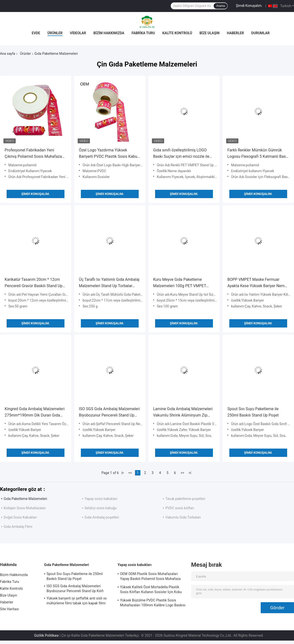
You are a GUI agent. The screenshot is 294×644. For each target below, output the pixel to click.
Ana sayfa (8, 54)
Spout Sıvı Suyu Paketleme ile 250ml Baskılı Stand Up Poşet (253, 412)
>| (190, 473)
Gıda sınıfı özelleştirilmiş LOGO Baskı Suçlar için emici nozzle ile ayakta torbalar (181, 154)
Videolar (78, 33)
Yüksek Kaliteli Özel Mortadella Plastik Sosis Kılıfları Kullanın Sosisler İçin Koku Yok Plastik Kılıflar (151, 590)
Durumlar (261, 33)
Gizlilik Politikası (46, 635)
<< (130, 473)
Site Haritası (9, 609)
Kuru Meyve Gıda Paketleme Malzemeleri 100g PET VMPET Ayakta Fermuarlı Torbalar (180, 283)
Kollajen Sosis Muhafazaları (25, 508)
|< (123, 473)
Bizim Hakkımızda (109, 33)
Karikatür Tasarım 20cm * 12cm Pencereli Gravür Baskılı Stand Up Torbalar (34, 283)
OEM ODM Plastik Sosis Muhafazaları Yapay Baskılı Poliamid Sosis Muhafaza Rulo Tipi (150, 577)
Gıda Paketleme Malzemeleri (25, 499)
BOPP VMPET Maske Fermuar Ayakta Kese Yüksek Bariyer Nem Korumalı (256, 283)
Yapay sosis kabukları (101, 499)
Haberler (235, 33)
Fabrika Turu (143, 33)
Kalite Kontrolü (177, 33)
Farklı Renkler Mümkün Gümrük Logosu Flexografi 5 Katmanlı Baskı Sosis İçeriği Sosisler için (258, 154)
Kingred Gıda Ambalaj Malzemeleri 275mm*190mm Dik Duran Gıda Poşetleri (35, 412)
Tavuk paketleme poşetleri (185, 499)
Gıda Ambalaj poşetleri (102, 517)
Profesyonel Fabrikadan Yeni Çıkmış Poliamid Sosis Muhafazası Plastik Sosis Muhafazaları (35, 154)
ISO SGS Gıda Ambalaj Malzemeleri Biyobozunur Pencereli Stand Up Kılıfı (109, 412)
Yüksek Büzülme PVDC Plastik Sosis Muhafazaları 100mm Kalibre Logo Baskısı (153, 603)
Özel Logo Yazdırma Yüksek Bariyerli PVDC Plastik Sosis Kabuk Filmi (109, 154)
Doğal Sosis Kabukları (20, 517)
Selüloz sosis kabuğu (101, 508)
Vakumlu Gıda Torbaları (183, 517)
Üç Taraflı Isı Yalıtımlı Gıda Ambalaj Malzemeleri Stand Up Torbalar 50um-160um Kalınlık (109, 283)
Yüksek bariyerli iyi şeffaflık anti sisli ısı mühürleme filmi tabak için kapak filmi (77, 601)
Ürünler (55, 33)
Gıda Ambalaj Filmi (18, 527)
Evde (36, 33)
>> (182, 473)
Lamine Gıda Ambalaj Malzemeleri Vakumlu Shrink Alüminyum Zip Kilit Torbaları (183, 412)
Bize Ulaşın (209, 33)
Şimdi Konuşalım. (249, 6)
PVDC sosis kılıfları (180, 508)
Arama (220, 6)
